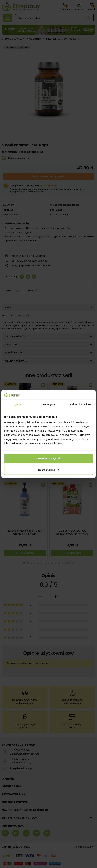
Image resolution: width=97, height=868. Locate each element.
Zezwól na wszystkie (48, 458)
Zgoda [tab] (17, 404)
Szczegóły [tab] (48, 404)
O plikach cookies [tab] (80, 404)
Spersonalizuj (49, 470)
